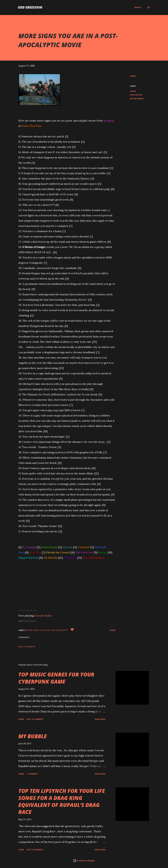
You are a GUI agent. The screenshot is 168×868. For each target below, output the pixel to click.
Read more (100, 719)
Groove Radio (43, 616)
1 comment (32, 774)
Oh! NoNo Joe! (84, 552)
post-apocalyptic (137, 98)
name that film (136, 95)
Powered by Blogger (84, 861)
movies (133, 91)
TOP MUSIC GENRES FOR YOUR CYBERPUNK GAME (56, 678)
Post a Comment (27, 646)
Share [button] (133, 76)
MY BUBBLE (33, 736)
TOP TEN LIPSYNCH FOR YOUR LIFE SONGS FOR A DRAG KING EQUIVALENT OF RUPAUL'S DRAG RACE (62, 801)
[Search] (138, 7)
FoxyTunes (29, 621)
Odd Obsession (30, 7)
